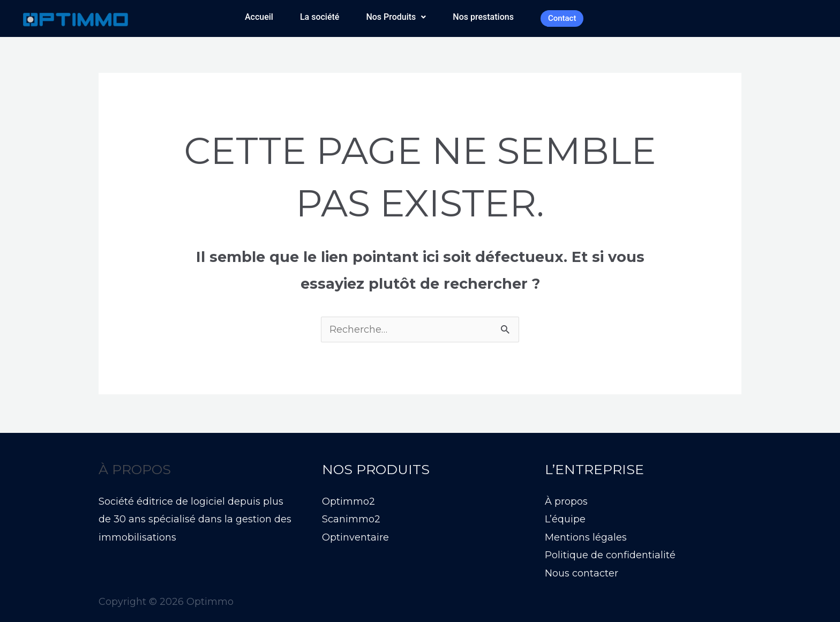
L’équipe (565, 519)
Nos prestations (483, 17)
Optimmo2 (348, 501)
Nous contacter (582, 573)
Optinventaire (355, 537)
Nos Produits (396, 17)
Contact (562, 18)
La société (320, 17)
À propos (566, 501)
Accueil (259, 17)
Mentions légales (586, 537)
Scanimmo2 (351, 519)
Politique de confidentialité (610, 555)
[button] (396, 17)
